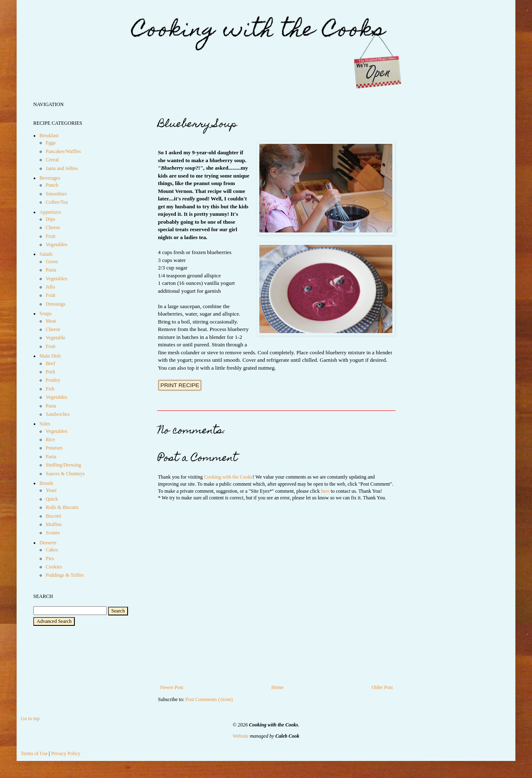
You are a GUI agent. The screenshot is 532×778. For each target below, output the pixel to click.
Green (52, 262)
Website (241, 736)
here (325, 491)
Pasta (51, 270)
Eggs (51, 143)
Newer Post (172, 687)
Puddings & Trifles (65, 575)
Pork (50, 372)
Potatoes (54, 448)
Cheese (53, 227)
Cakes (52, 550)
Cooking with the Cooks (228, 477)
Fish (50, 389)
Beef (50, 363)
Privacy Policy (66, 753)
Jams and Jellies (62, 168)
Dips (50, 219)
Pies (50, 558)
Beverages (50, 178)
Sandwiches (58, 414)
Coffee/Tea (57, 202)
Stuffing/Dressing (63, 465)
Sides (45, 424)
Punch (52, 185)
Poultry (53, 380)
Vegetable (55, 338)
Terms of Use (34, 753)
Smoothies (56, 194)
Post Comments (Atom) (209, 699)
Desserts (48, 543)
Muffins (54, 524)
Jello (50, 287)
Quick (52, 499)
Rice (50, 440)
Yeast (51, 490)
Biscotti (53, 516)
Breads (46, 483)
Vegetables (57, 245)
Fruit (50, 236)
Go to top (30, 719)
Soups (46, 314)
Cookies (54, 567)
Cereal (52, 160)
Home (277, 687)
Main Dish (50, 356)
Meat (51, 321)
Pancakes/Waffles (63, 151)
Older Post (382, 687)
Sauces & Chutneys (65, 474)
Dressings (55, 304)
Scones (53, 533)
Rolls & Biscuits (62, 507)
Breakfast (49, 136)
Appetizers (50, 212)
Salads (46, 254)
